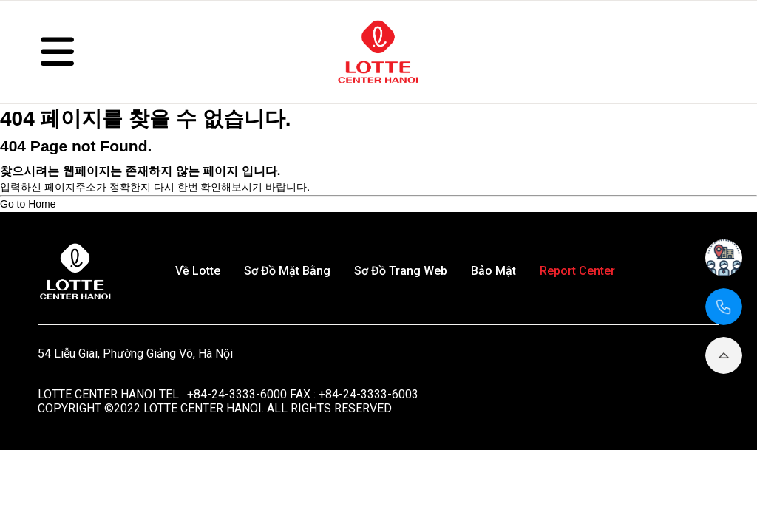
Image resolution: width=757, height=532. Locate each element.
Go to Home (28, 204)
